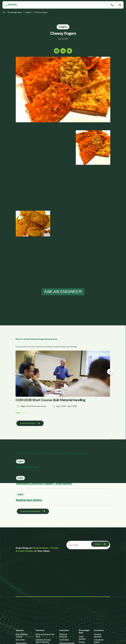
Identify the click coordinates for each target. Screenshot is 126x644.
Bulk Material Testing (22, 636)
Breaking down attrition (36, 500)
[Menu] (120, 5)
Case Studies (82, 638)
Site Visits (20, 640)
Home (4, 12)
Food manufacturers (26, 163)
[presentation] (85, 560)
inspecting (95, 272)
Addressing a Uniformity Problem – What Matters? (51, 484)
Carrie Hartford (39, 132)
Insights (28, 12)
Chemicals (64, 640)
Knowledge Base (15, 12)
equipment (26, 279)
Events (82, 642)
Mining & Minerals (63, 636)
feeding (87, 198)
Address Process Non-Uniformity (43, 641)
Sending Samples (98, 636)
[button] (11, 413)
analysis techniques (97, 276)
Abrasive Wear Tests (34, 467)
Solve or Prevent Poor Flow (45, 636)
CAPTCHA (70, 553)
